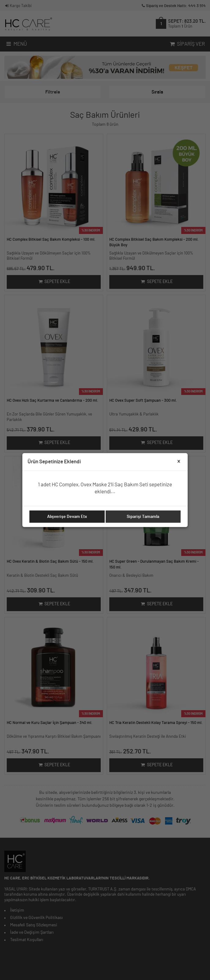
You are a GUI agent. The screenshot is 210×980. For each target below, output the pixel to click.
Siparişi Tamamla (143, 517)
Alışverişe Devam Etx (67, 517)
